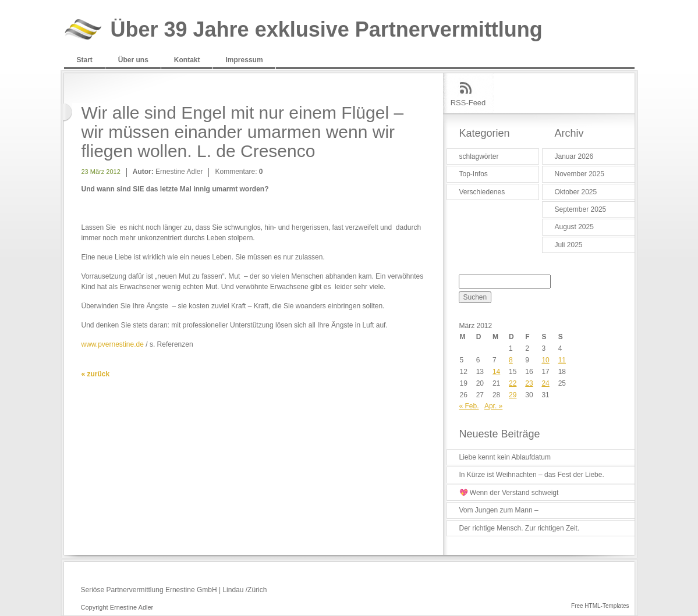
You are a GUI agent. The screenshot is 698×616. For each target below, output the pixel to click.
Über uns (133, 60)
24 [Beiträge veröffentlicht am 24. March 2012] (545, 383)
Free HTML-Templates (600, 606)
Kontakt (187, 60)
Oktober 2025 (576, 192)
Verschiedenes (482, 192)
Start (85, 60)
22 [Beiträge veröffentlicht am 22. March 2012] (513, 383)
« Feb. (469, 406)
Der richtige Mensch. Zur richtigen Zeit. (520, 528)
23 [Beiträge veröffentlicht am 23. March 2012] (529, 383)
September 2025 (581, 209)
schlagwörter (479, 156)
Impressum (245, 60)
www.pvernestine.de (113, 344)
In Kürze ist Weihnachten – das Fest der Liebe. (532, 475)
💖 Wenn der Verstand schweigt (509, 493)
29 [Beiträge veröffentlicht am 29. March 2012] (513, 395)
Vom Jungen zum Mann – (499, 510)
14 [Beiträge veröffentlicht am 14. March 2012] (496, 372)
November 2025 (580, 174)
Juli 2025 (569, 245)
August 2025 (574, 227)
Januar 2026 (574, 156)
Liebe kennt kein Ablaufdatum (505, 457)
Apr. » (493, 406)
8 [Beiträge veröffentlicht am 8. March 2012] (511, 360)
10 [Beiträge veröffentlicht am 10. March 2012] (545, 360)
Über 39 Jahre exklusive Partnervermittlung (327, 30)
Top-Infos (474, 174)
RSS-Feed (468, 103)
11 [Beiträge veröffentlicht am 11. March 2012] (562, 360)
